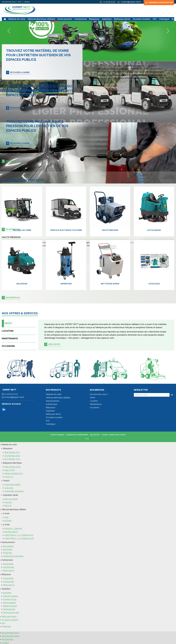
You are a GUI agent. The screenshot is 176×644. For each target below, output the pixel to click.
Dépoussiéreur (9, 603)
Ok (172, 395)
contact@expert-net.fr (13, 397)
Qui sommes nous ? (10, 633)
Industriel (7, 593)
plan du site (95, 435)
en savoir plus (13, 161)
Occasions (8, 346)
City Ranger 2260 (12, 456)
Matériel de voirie (22, 230)
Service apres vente (10, 636)
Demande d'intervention (159, 3)
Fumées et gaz (10, 599)
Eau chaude (8, 546)
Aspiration (66, 284)
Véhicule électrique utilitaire (66, 230)
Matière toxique (10, 606)
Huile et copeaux (11, 596)
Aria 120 (8, 506)
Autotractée (8, 567)
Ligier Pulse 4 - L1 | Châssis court (19, 538)
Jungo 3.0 (9, 477)
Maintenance (10, 338)
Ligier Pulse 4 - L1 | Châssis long (19, 535)
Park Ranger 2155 (12, 452)
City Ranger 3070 (12, 459)
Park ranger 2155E (12, 467)
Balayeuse (22, 284)
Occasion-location (54, 417)
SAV (20, 2)
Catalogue (154, 284)
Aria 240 (8, 502)
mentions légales (57, 435)
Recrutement (7, 639)
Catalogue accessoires (13, 556)
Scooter (8, 521)
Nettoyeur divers (110, 284)
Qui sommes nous (9, 2)
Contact (27, 2)
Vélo (6, 517)
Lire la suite (54, 344)
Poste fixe (7, 553)
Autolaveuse (154, 230)
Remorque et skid (11, 613)
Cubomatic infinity (13, 485)
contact (105, 435)
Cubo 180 (9, 488)
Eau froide (8, 549)
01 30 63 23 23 (107, 2)
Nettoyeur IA (9, 570)
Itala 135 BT (10, 470)
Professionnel (9, 609)
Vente (7, 323)
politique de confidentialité (77, 435)
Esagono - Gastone (13, 528)
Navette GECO (11, 532)
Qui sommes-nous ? (99, 394)
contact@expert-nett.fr (129, 2)
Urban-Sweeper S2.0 (14, 473)
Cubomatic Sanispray (14, 491)
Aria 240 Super (11, 499)
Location (8, 331)
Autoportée (8, 564)
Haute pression (110, 230)
